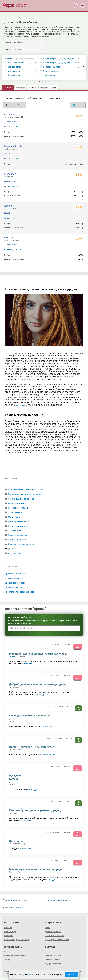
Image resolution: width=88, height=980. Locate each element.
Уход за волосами (51, 71)
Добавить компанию (53, 932)
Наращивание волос (18, 535)
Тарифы (7, 960)
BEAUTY (9, 237)
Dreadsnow (10, 174)
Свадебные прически (15, 583)
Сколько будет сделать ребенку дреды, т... (37, 810)
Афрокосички (49, 75)
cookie (31, 975)
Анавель (9, 114)
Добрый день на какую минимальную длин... (38, 684)
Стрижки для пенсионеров (21, 499)
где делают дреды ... (16, 779)
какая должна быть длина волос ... (30, 717)
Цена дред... (17, 841)
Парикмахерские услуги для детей (59, 59)
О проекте (8, 928)
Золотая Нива (12, 127)
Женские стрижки (16, 63)
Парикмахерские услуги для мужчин (60, 63)
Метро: (8, 42)
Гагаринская (12, 218)
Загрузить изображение (54, 936)
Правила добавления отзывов (57, 940)
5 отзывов (8, 153)
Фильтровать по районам (57, 900)
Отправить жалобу (52, 960)
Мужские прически (14, 578)
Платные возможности (13, 952)
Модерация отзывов (53, 964)
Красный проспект (14, 186)
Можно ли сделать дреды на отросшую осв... (39, 654)
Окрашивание (14, 75)
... (9, 485)
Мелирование (14, 71)
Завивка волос (14, 67)
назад (21, 59)
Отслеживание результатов (15, 956)
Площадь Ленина (14, 250)
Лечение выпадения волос (21, 544)
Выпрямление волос (18, 526)
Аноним (12, 656)
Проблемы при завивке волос (19, 592)
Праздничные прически (16, 587)
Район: (7, 49)
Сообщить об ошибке (53, 956)
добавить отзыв (10, 122)
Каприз (8, 206)
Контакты (49, 952)
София (12, 872)
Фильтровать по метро (15, 900)
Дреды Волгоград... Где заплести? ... (33, 747)
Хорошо (71, 975)
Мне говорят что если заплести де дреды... (37, 869)
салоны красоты (20, 405)
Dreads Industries (14, 146)
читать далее (28, 664)
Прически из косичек (15, 574)
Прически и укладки (52, 67)
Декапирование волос (19, 521)
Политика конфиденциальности (17, 940)
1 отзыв (7, 213)
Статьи (48, 928)
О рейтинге (9, 936)
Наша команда (10, 932)
